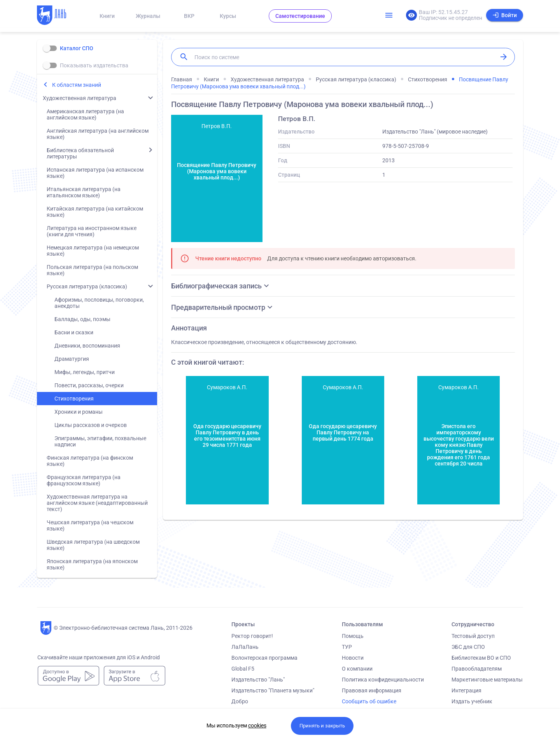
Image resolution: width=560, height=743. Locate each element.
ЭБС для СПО (468, 647)
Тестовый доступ (473, 636)
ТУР (347, 647)
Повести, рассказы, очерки (89, 385)
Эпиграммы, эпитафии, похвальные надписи (100, 441)
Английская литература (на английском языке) (98, 134)
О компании (357, 669)
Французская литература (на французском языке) (84, 480)
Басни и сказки (74, 332)
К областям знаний (77, 85)
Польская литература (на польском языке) (92, 270)
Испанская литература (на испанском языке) (95, 173)
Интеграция (466, 690)
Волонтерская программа (264, 658)
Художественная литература (80, 98)
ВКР (189, 16)
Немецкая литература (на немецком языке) (93, 251)
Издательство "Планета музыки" (273, 690)
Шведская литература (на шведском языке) (93, 545)
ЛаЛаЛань (245, 647)
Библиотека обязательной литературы (80, 153)
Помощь (353, 636)
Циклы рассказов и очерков (91, 425)
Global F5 (243, 669)
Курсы (228, 16)
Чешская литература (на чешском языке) (90, 525)
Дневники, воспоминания (87, 346)
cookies (257, 725)
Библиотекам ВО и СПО (481, 658)
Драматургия (72, 359)
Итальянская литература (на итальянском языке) (84, 192)
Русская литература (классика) (87, 286)
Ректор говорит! (252, 636)
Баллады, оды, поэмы (82, 319)
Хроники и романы (79, 412)
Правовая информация (372, 690)
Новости (353, 658)
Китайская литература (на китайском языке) (95, 212)
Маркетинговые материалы (487, 680)
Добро (240, 701)
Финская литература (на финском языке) (90, 461)
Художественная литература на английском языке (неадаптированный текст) (97, 503)
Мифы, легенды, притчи (85, 372)
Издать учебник (472, 701)
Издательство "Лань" (258, 680)
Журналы (148, 16)
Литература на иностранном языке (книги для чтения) (92, 231)
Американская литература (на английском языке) (85, 114)
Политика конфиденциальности (383, 680)
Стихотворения (74, 399)
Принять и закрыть (322, 726)
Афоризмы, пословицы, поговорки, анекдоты (99, 303)
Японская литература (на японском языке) (92, 564)
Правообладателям (477, 669)
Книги (107, 16)
